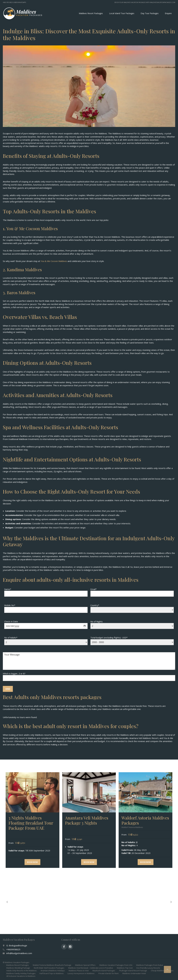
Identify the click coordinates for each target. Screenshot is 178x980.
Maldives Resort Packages (91, 13)
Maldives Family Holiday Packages (21, 973)
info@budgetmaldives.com (19, 953)
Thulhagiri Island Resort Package (133, 971)
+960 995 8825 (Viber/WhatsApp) (14, 2)
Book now (32, 862)
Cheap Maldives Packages (162, 971)
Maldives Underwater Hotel (134, 973)
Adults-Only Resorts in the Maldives (22, 971)
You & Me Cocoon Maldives (54, 261)
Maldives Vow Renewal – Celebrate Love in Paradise (91, 968)
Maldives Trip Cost (125, 968)
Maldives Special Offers (85, 965)
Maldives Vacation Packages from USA (116, 965)
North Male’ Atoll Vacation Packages (49, 968)
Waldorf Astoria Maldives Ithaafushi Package (52, 965)
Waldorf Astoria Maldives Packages (145, 820)
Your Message (89, 661)
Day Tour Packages (150, 13)
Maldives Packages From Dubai (150, 965)
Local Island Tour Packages (122, 13)
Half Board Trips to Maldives (52, 973)
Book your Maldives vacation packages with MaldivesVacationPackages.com (145, 2)
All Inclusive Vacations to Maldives (21, 976)
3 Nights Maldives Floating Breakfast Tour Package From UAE (31, 823)
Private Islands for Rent (108, 973)
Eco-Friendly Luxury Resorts (148, 968)
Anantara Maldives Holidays (53, 971)
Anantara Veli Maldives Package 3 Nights (87, 820)
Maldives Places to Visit (79, 971)
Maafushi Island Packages (104, 971)
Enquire (168, 13)
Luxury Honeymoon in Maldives (81, 973)
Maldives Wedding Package (18, 968)
